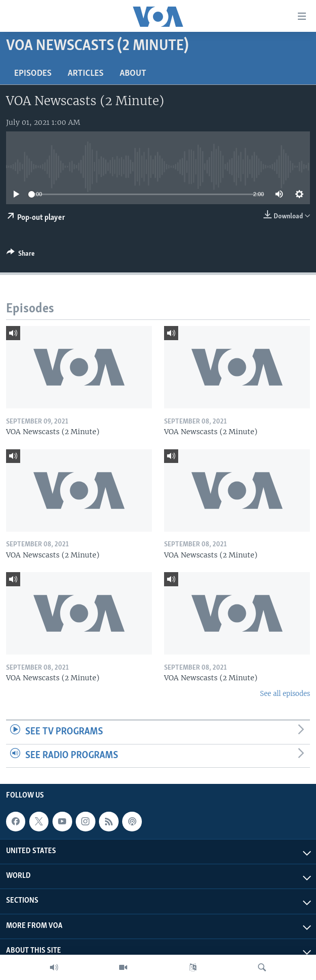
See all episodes (285, 694)
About (133, 74)
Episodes (33, 74)
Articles (86, 74)
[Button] (21, 255)
